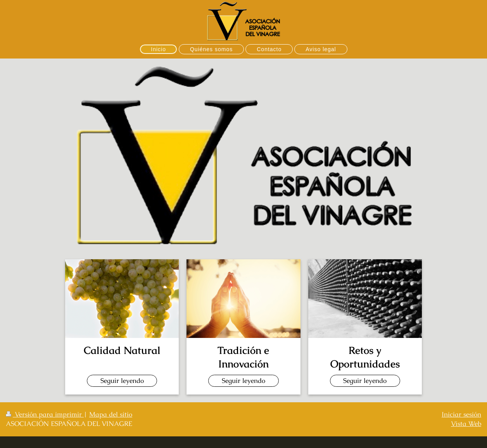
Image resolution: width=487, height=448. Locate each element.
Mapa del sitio (111, 414)
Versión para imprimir (45, 414)
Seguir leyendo (122, 381)
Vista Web (466, 424)
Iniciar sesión (461, 414)
